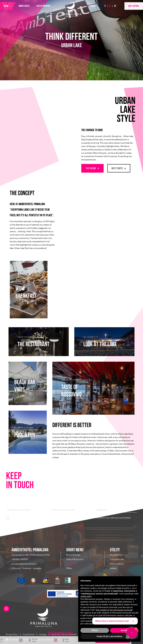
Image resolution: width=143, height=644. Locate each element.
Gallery (113, 568)
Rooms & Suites (73, 555)
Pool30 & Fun (116, 555)
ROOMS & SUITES (24, 6)
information (41, 518)
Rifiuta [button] (95, 630)
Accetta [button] (124, 630)
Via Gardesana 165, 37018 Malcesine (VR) (31, 555)
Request (93, 6)
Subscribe (13, 528)
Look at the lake (117, 559)
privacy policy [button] (117, 618)
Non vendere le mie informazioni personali (114, 610)
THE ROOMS (92, 168)
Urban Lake (78, 564)
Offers (69, 568)
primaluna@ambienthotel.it (24, 564)
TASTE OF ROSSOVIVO (43, 6)
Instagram (37, 568)
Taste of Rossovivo (75, 559)
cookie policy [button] (86, 596)
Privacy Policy (12, 634)
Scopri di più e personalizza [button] (109, 636)
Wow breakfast (117, 564)
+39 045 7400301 (20, 559)
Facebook (27, 568)
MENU (6, 6)
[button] (34, 639)
